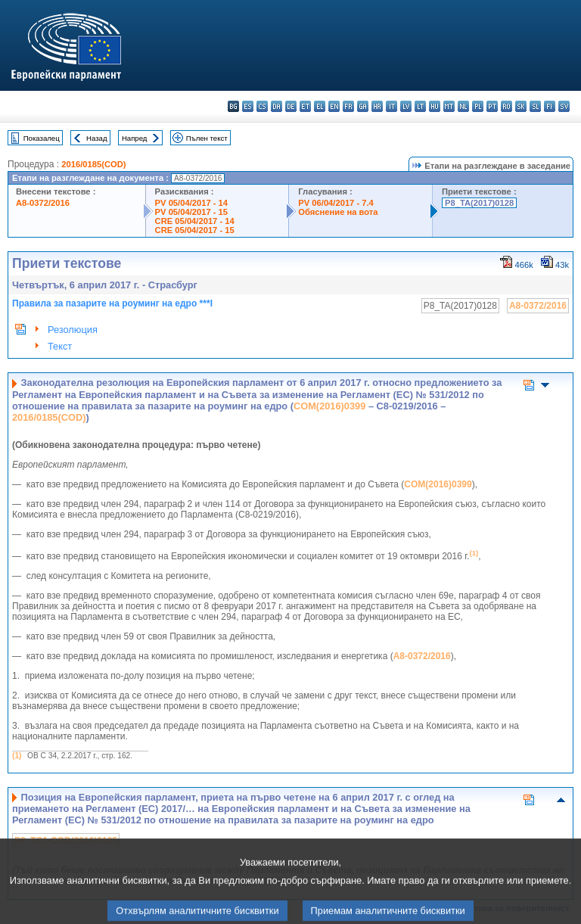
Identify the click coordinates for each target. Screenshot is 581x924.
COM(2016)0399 (329, 406)
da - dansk (277, 106)
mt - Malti (449, 106)
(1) (17, 756)
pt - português (492, 106)
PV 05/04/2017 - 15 (191, 212)
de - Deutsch (291, 106)
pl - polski (478, 106)
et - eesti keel (305, 106)
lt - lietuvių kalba (420, 106)
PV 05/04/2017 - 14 (191, 203)
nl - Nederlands (463, 106)
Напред (135, 138)
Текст (60, 346)
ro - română (506, 106)
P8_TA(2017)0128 (479, 203)
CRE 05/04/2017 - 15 (195, 230)
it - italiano (391, 106)
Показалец (42, 138)
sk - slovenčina (521, 106)
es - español (248, 106)
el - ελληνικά (320, 106)
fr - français (348, 106)
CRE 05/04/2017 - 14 (195, 221)
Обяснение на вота (338, 212)
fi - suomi (550, 106)
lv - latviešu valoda (406, 106)
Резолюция (73, 330)
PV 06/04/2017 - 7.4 (336, 203)
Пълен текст (207, 138)
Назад (97, 138)
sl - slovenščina (535, 106)
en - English (334, 106)
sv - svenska (564, 106)
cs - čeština (262, 106)
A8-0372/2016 (43, 203)
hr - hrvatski (377, 106)
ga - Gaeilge (363, 106)
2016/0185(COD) (93, 164)
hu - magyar (435, 106)
